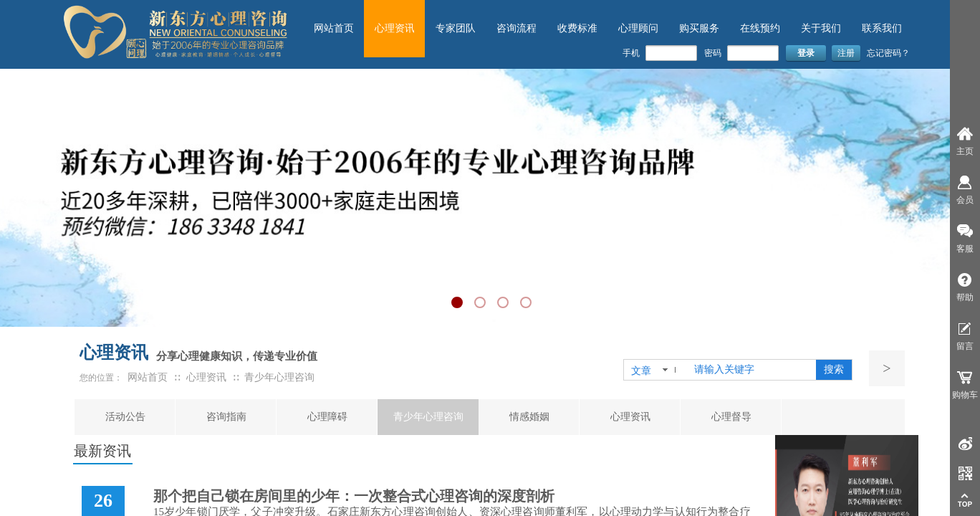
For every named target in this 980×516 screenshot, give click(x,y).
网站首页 (148, 377)
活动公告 (125, 417)
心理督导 (731, 417)
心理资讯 (630, 417)
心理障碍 (327, 417)
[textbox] (752, 370)
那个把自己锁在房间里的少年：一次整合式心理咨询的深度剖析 (354, 496)
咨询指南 (226, 417)
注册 (846, 53)
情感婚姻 (529, 417)
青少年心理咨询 (428, 417)
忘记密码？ (888, 53)
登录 (806, 53)
